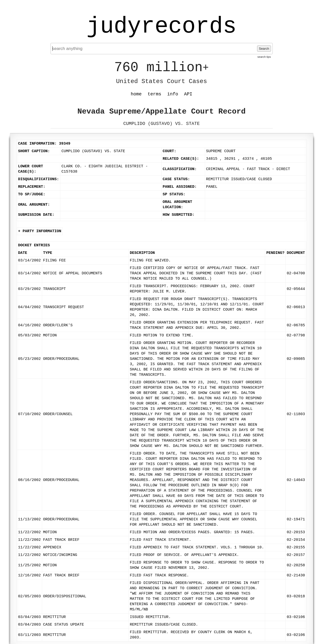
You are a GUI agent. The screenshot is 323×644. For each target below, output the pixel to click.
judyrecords (161, 26)
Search (264, 49)
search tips (264, 57)
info (173, 94)
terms (155, 94)
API (188, 94)
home (136, 94)
